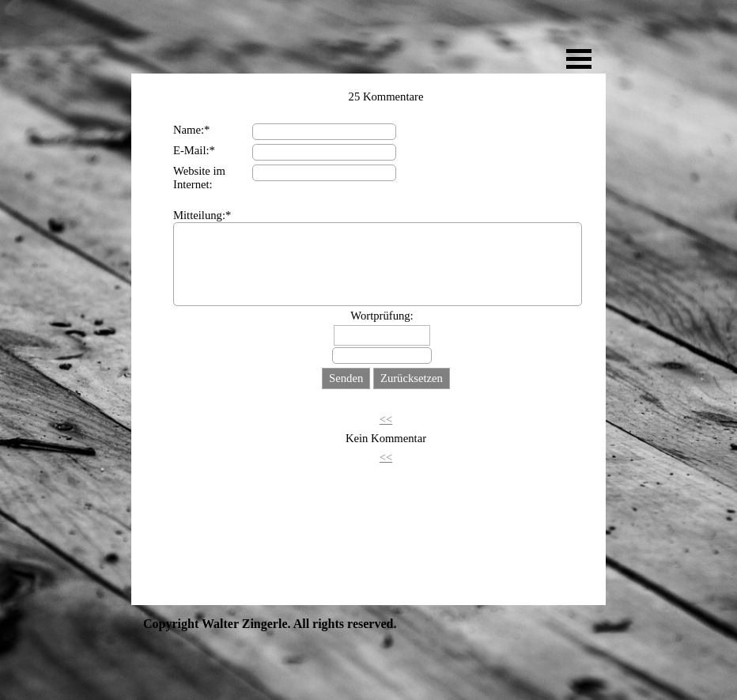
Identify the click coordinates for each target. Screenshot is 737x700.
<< (386, 419)
